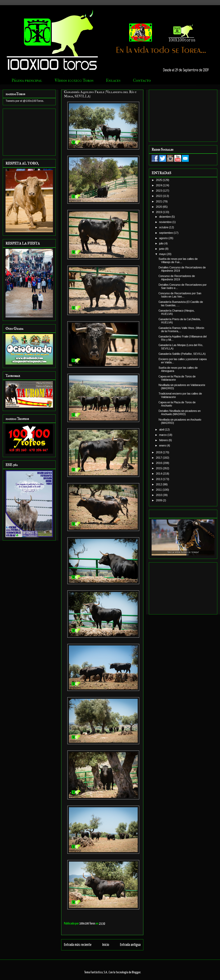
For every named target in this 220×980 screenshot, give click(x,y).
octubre (164, 227)
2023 (159, 191)
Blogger (136, 972)
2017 (159, 458)
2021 (159, 201)
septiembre (166, 233)
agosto (164, 238)
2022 (159, 196)
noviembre (166, 222)
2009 (159, 500)
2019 (159, 212)
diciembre (165, 217)
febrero (164, 440)
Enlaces (113, 80)
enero (163, 446)
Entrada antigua (130, 945)
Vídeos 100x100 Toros (74, 80)
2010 (159, 495)
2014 (159, 474)
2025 (159, 180)
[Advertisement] (29, 131)
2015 (159, 468)
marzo (163, 435)
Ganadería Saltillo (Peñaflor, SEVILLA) (182, 354)
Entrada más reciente (78, 945)
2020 (159, 207)
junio (162, 249)
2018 (159, 452)
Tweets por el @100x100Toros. (25, 101)
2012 (159, 484)
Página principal (27, 80)
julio (162, 243)
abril (162, 430)
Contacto (142, 80)
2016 (159, 463)
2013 (159, 479)
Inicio (106, 945)
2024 (159, 185)
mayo (163, 254)
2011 (159, 490)
